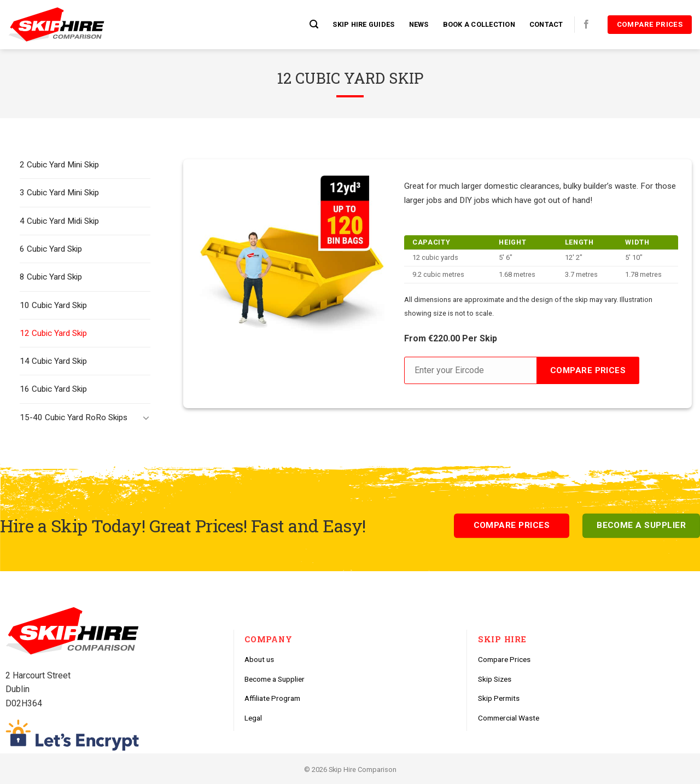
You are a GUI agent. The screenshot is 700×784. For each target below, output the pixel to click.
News (419, 24)
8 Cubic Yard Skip (51, 277)
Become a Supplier (275, 679)
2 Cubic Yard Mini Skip (59, 165)
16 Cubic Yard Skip (53, 389)
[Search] (314, 24)
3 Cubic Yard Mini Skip (59, 193)
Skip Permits (499, 698)
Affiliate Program (272, 698)
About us (259, 659)
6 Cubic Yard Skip (51, 249)
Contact (546, 24)
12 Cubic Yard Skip (53, 333)
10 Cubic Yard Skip (53, 305)
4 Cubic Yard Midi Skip (59, 221)
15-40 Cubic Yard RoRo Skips (74, 417)
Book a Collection (479, 24)
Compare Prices (504, 659)
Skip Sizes (495, 679)
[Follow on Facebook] (586, 25)
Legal (253, 718)
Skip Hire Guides (363, 24)
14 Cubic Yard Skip (53, 361)
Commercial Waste (509, 718)
